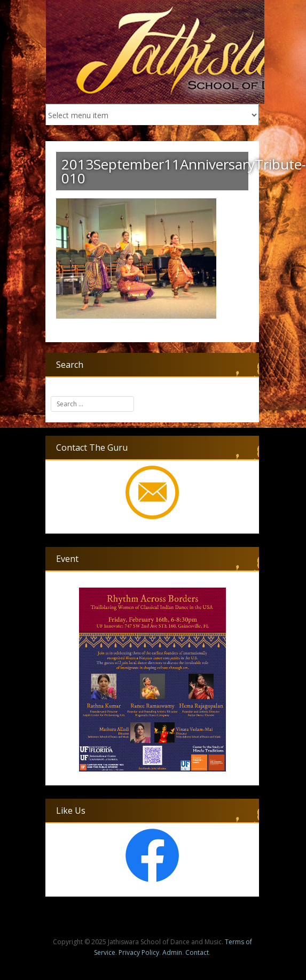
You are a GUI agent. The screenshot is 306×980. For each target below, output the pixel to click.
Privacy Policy (139, 952)
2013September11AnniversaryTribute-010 (184, 171)
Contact (197, 952)
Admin (172, 952)
